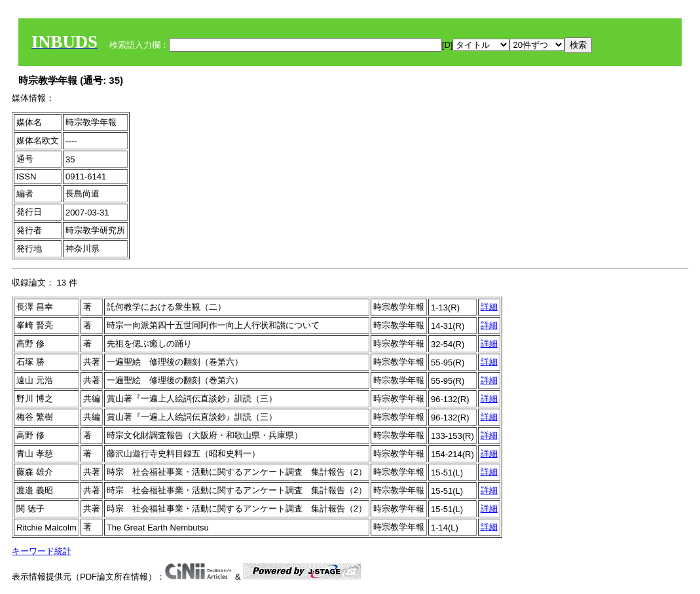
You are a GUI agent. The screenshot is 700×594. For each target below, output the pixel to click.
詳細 (489, 307)
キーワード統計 (42, 551)
